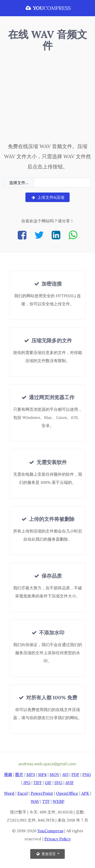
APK (85, 793)
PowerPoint (42, 793)
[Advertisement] (48, 98)
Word (9, 793)
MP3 (31, 774)
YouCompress (50, 831)
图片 (19, 774)
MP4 (42, 774)
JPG (27, 783)
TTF (46, 801)
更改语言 (46, 854)
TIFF (38, 783)
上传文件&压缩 (48, 197)
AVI (65, 774)
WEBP (59, 801)
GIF (48, 783)
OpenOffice (67, 793)
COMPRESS (48, 8)
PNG (87, 774)
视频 (8, 774)
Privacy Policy (58, 839)
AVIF (70, 783)
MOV (54, 774)
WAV (35, 801)
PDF (75, 774)
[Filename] (62, 183)
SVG (58, 783)
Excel (23, 793)
